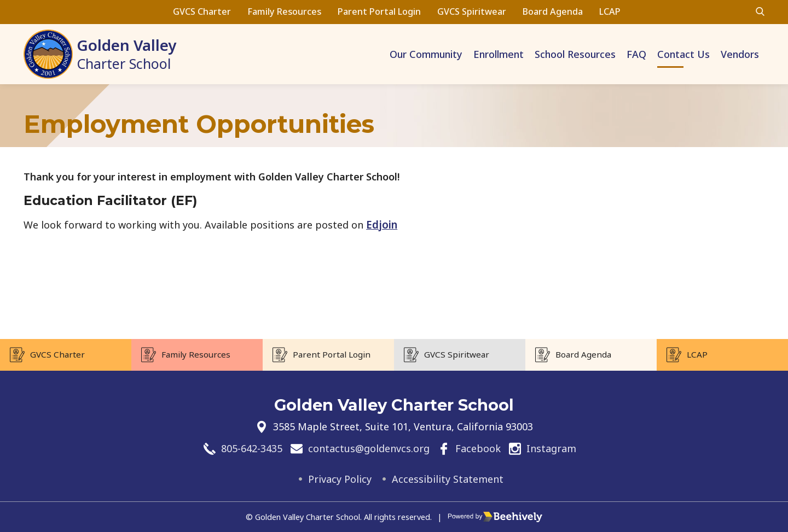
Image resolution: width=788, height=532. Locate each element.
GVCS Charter (202, 11)
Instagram (551, 449)
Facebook (478, 449)
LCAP (610, 11)
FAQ (636, 54)
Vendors (740, 54)
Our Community (426, 54)
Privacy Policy (340, 479)
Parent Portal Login (379, 11)
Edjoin (382, 225)
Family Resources (284, 11)
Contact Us (683, 54)
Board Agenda (553, 11)
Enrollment (499, 54)
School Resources (575, 54)
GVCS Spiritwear (472, 11)
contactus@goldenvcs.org (369, 449)
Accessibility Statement (448, 479)
